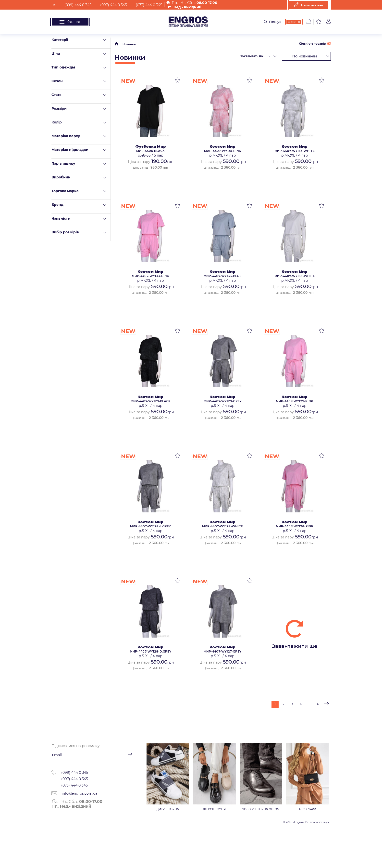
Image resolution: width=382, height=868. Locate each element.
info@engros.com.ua (74, 793)
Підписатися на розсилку (75, 746)
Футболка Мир (151, 147)
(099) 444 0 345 (75, 5)
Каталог (70, 22)
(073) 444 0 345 (147, 5)
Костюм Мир (222, 147)
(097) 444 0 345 (111, 5)
